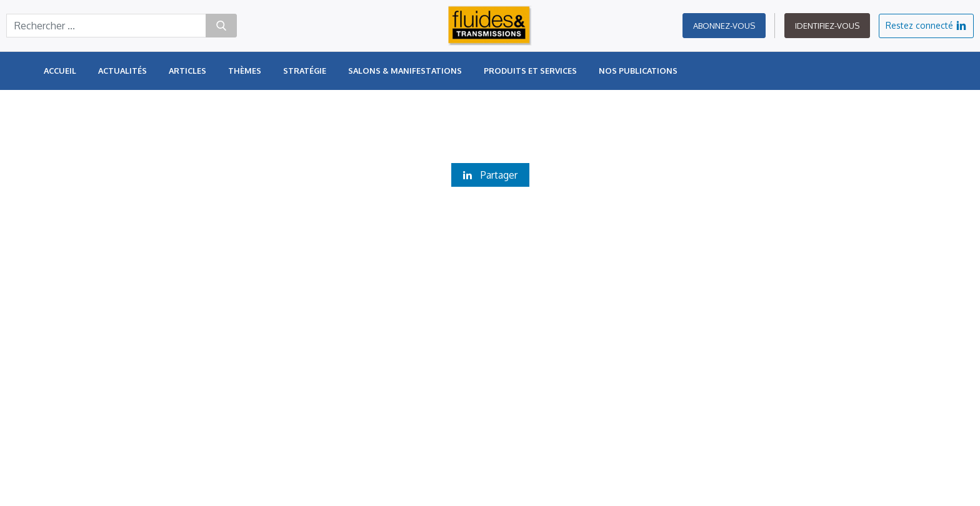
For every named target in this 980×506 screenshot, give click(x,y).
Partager (490, 175)
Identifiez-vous (827, 31)
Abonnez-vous (724, 31)
